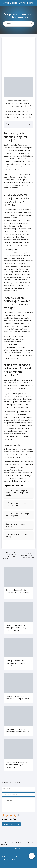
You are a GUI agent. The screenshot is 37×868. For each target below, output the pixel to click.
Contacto (5, 864)
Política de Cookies (8, 859)
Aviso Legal (6, 862)
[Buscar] (30, 23)
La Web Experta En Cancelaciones (18, 3)
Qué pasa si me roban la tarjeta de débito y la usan (27, 555)
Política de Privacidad (9, 857)
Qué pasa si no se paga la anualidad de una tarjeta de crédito (9, 555)
